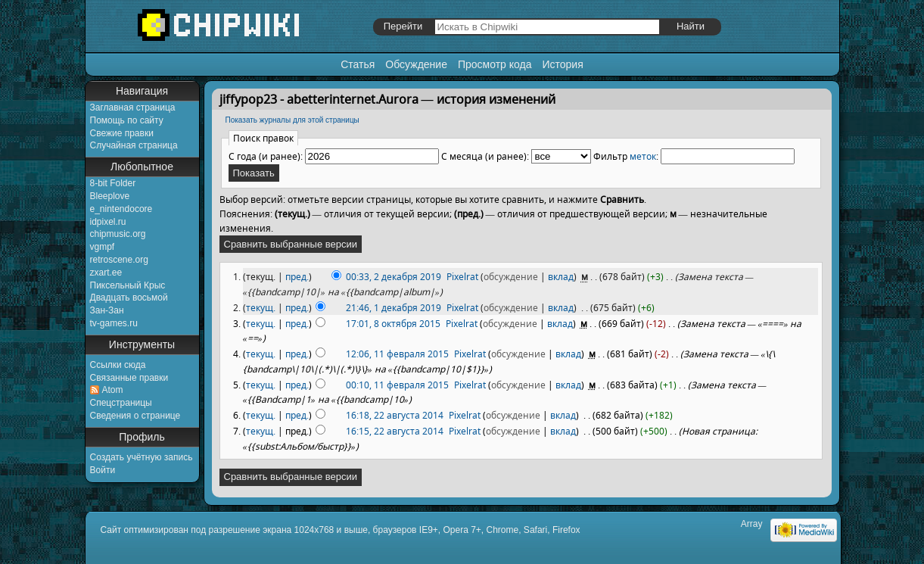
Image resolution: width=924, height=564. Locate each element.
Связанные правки (129, 378)
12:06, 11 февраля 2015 (397, 354)
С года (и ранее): (266, 156)
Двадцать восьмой (129, 298)
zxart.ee (106, 273)
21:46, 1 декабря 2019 (394, 308)
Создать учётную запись (142, 457)
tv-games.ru (114, 323)
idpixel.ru (108, 222)
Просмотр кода (495, 64)
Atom (113, 390)
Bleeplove (110, 196)
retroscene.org (119, 260)
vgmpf (103, 247)
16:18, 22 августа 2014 (395, 415)
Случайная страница (134, 145)
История (562, 64)
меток (643, 156)
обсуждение (511, 277)
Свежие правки (122, 133)
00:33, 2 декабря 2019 (394, 277)
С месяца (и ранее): (485, 156)
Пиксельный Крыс (128, 285)
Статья (358, 64)
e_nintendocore (121, 209)
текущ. (261, 308)
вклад (561, 277)
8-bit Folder (113, 183)
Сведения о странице (135, 416)
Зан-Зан (107, 310)
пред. (297, 277)
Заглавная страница (133, 108)
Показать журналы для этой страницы (292, 120)
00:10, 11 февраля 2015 (397, 385)
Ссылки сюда (118, 365)
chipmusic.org (118, 234)
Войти (103, 470)
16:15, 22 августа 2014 (395, 431)
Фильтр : (626, 156)
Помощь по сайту (127, 120)
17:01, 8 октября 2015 (393, 324)
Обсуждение (416, 64)
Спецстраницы (121, 403)
